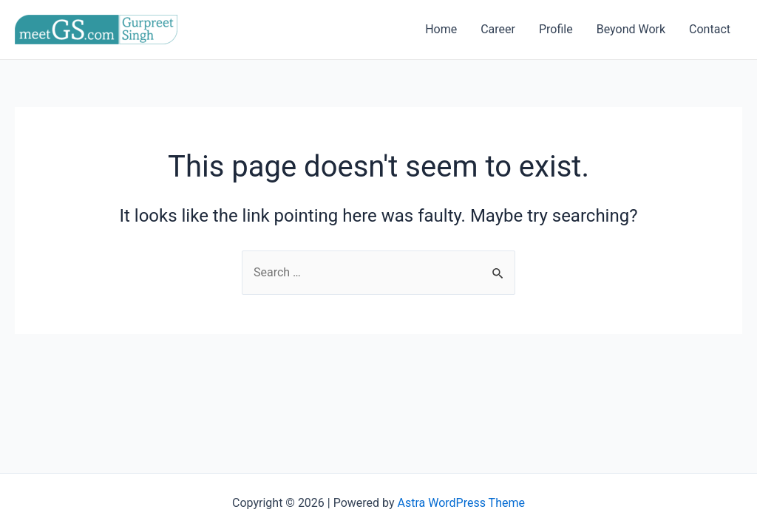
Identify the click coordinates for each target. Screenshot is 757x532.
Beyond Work (631, 29)
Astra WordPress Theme (461, 503)
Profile (556, 29)
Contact (710, 29)
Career (498, 29)
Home (441, 29)
